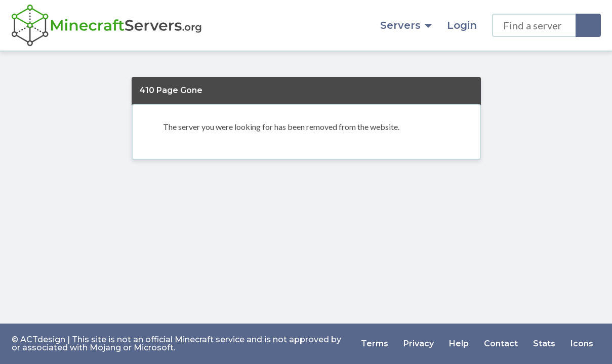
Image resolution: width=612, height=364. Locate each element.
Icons (582, 344)
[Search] (588, 25)
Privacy (419, 344)
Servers (406, 25)
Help (459, 344)
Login (462, 25)
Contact (501, 344)
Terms (375, 344)
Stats (544, 344)
